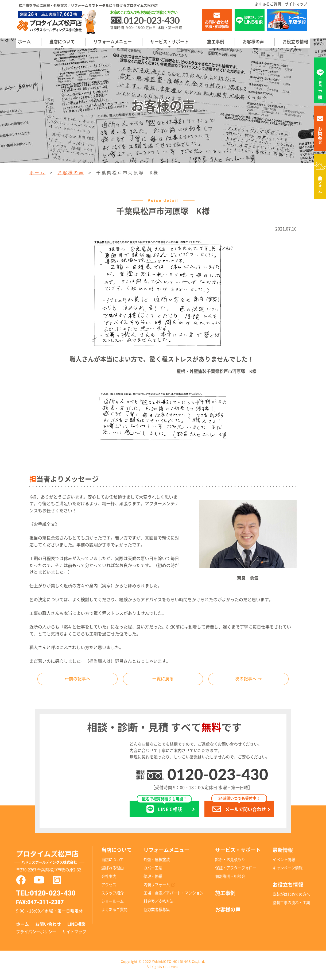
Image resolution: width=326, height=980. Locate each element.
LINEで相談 (164, 809)
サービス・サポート (169, 42)
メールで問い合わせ (239, 809)
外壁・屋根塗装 (157, 862)
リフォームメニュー (112, 42)
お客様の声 (253, 42)
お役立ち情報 (295, 42)
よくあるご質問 (268, 4)
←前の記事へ (77, 680)
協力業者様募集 (157, 911)
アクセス (109, 887)
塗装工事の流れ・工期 (291, 905)
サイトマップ (296, 4)
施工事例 (216, 42)
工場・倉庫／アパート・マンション (173, 895)
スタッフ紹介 (112, 895)
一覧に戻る (163, 680)
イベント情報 (284, 862)
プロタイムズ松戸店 (54, 860)
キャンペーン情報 (288, 870)
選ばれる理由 (112, 870)
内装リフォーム (320, 182)
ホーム (24, 42)
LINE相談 (76, 926)
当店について (62, 42)
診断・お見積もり (230, 862)
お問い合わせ (48, 926)
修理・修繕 (153, 878)
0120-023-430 (218, 776)
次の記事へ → (249, 680)
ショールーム (112, 903)
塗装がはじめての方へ (291, 896)
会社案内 (109, 878)
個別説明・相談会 (230, 878)
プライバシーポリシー (36, 934)
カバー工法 (153, 870)
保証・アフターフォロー (236, 870)
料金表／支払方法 (158, 903)
